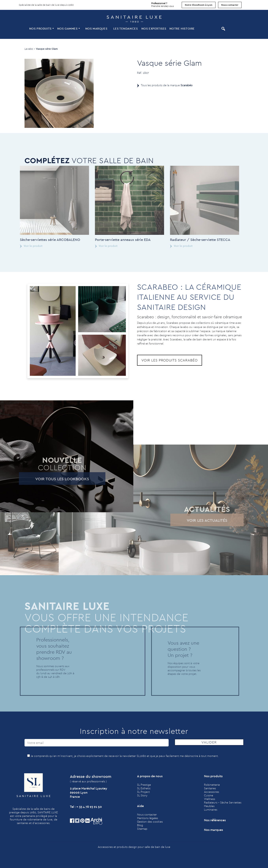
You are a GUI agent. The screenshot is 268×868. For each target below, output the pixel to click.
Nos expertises (154, 29)
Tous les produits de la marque (167, 85)
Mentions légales (148, 818)
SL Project (143, 792)
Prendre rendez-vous (163, 4)
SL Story (142, 795)
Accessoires (212, 792)
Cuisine (209, 795)
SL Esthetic (144, 788)
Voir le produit (24, 246)
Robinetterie (212, 785)
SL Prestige (144, 785)
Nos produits (40, 29)
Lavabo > (30, 49)
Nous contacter (230, 5)
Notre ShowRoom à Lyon (199, 5)
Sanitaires (210, 788)
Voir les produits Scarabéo (170, 360)
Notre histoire (182, 29)
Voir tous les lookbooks (55, 479)
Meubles (209, 806)
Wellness (210, 799)
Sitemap (142, 829)
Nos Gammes (67, 29)
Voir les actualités (200, 520)
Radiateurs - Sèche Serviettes (223, 802)
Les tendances (126, 29)
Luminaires (211, 810)
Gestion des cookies (150, 822)
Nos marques (96, 29)
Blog (140, 825)
